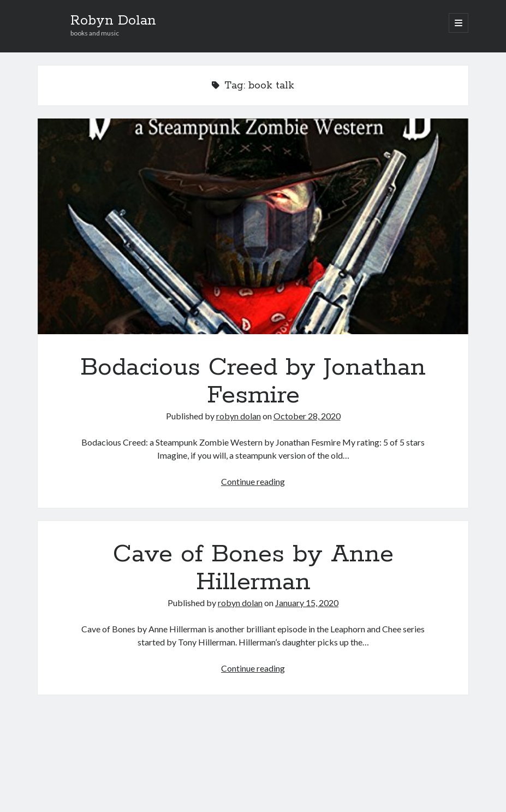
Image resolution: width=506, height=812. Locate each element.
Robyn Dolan (113, 21)
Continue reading (253, 481)
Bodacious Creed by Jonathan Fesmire (253, 226)
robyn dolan (239, 416)
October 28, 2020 (307, 416)
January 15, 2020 (307, 603)
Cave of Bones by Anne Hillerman (253, 568)
